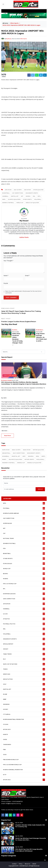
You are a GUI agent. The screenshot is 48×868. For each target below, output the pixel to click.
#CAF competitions (19, 453)
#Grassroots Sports (34, 453)
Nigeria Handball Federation (24, 770)
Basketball (6, 193)
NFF (22, 196)
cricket (24, 649)
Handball (5, 196)
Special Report (24, 644)
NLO (24, 659)
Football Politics (24, 624)
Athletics (24, 619)
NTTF (24, 775)
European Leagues (24, 594)
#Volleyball (40, 459)
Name (6, 276)
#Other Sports (29, 459)
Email (27, 276)
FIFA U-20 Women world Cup (24, 765)
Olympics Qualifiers (14, 199)
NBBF (24, 699)
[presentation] (19, 489)
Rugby (24, 694)
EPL (24, 589)
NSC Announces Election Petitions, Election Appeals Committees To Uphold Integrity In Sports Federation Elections (24, 383)
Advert (34, 864)
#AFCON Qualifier (38, 450)
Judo (24, 755)
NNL (34, 196)
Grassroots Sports (32, 193)
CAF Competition (24, 518)
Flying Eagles (24, 564)
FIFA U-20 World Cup (24, 584)
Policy (21, 864)
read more (8, 436)
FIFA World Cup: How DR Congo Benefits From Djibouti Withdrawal (29, 850)
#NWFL (4, 459)
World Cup (20, 203)
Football (25, 508)
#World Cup (21, 463)
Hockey (24, 709)
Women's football (24, 543)
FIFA (24, 549)
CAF (24, 533)
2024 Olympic (18, 190)
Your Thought (8, 261)
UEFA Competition (24, 599)
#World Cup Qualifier (34, 463)
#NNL (38, 456)
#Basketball (6, 453)
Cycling (24, 724)
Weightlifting (24, 679)
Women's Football (8, 203)
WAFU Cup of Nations (24, 664)
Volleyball (38, 199)
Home (5, 23)
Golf (24, 684)
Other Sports (15, 23)
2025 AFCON (28, 190)
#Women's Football (9, 463)
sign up (40, 489)
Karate (24, 734)
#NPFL (43, 456)
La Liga (24, 614)
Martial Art (15, 196)
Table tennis (24, 654)
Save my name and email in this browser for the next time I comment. (24, 292)
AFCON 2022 (24, 780)
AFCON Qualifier (38, 190)
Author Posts (24, 237)
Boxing (24, 574)
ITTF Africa (24, 714)
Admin (15, 330)
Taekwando (24, 745)
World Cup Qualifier (32, 203)
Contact (14, 864)
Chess (24, 740)
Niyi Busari (9, 39)
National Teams (24, 538)
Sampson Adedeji (7, 380)
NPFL (39, 196)
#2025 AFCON (27, 450)
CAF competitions (18, 193)
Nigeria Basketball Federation (24, 719)
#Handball (6, 456)
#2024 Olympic (16, 450)
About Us (28, 864)
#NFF (24, 456)
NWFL (4, 199)
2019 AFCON (8, 190)
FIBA (24, 750)
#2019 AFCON (6, 450)
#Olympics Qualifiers (16, 459)
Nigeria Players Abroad (10, 376)
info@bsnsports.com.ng (13, 804)
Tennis (24, 669)
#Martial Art (16, 456)
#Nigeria (31, 456)
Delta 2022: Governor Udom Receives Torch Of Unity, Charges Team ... (18, 339)
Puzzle (6, 283)
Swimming (24, 704)
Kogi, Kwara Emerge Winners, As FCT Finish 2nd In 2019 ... (41, 337)
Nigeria (28, 196)
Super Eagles (24, 523)
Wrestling (24, 674)
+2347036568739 (17, 802)
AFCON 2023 (24, 729)
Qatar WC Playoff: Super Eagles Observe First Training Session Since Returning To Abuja (24, 311)
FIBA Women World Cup (24, 760)
